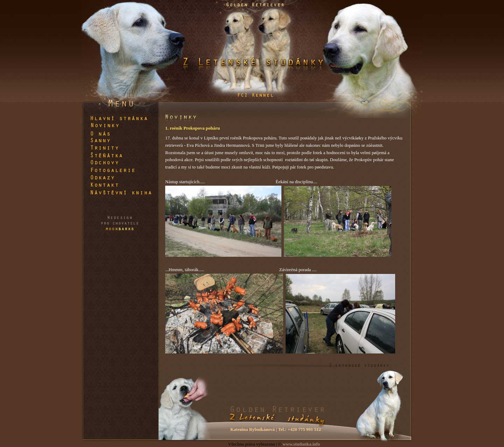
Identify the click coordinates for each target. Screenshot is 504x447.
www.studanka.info (301, 444)
